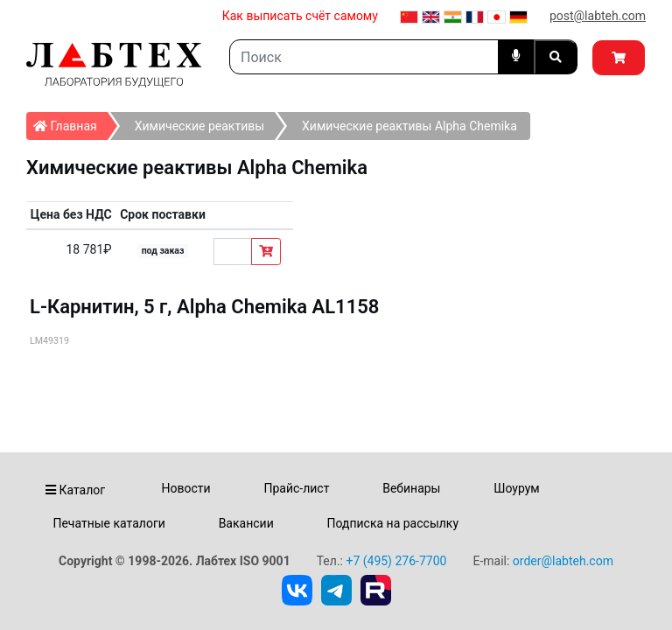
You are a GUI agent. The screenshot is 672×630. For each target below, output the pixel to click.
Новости (186, 488)
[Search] (364, 57)
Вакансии (246, 523)
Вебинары (411, 488)
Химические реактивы (199, 126)
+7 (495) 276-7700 (396, 561)
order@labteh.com (563, 561)
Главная (70, 122)
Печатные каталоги (108, 523)
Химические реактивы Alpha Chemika (409, 126)
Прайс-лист (296, 488)
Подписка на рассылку (393, 523)
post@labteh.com (598, 16)
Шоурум (516, 488)
